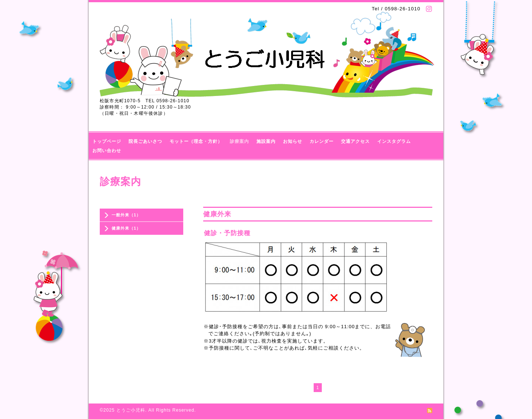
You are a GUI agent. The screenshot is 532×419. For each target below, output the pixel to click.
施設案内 (266, 141)
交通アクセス (355, 141)
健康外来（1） (126, 228)
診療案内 (239, 141)
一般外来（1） (126, 215)
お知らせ (293, 141)
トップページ (107, 141)
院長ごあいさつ (145, 141)
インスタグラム (394, 141)
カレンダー (322, 141)
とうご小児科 (131, 410)
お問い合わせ (107, 151)
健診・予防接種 (227, 233)
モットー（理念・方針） (196, 141)
